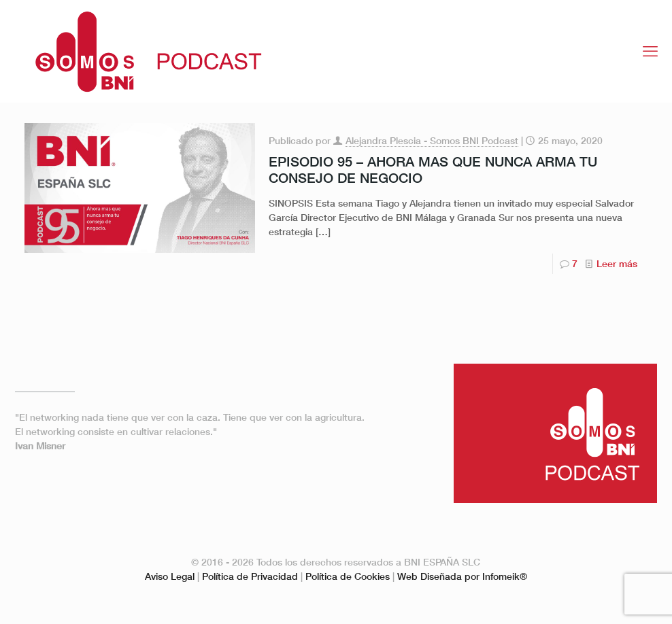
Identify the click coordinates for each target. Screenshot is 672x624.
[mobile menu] (650, 51)
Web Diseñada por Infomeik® (462, 576)
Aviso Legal (170, 576)
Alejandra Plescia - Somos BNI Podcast (432, 140)
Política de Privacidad (250, 576)
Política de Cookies (348, 576)
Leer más (617, 263)
